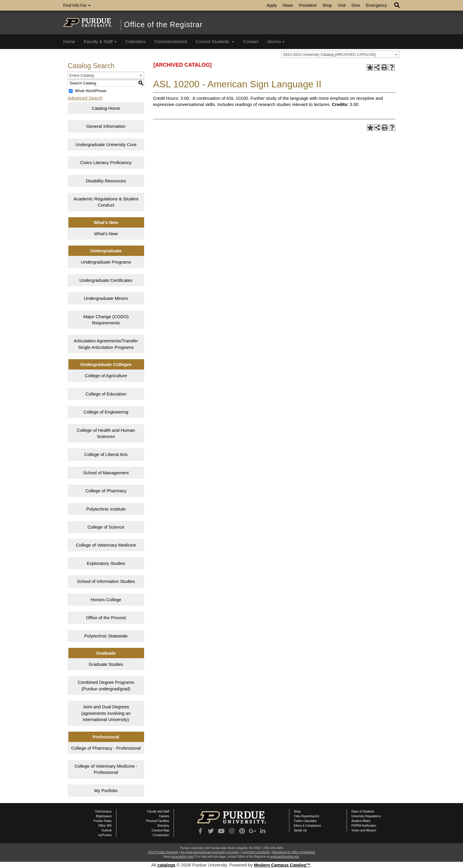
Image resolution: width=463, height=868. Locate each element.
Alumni (276, 41)
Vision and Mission (364, 830)
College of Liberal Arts (106, 454)
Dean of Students (363, 811)
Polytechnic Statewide (106, 636)
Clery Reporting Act (307, 816)
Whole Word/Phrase (91, 91)
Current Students (215, 41)
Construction (161, 835)
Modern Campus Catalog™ (282, 865)
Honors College (106, 600)
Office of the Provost (106, 618)
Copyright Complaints (256, 852)
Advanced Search (85, 98)
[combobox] (340, 54)
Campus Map (160, 830)
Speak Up (300, 830)
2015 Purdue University (163, 852)
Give (356, 5)
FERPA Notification (364, 826)
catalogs (166, 865)
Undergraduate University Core (106, 144)
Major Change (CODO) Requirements (106, 320)
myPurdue (105, 835)
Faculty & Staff (100, 41)
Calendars (135, 41)
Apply (272, 5)
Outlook (107, 830)
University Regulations (366, 816)
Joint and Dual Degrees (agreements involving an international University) (106, 713)
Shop (327, 5)
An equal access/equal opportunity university (210, 852)
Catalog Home (106, 108)
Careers (164, 816)
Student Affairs (361, 821)
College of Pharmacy (106, 491)
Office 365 (105, 826)
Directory (163, 826)
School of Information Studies (106, 581)
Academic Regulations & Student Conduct (106, 202)
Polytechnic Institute (106, 509)
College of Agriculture (106, 376)
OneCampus (103, 811)
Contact (251, 41)
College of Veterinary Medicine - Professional (106, 769)
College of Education (106, 394)
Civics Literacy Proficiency (106, 162)
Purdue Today (102, 821)
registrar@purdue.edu (285, 857)
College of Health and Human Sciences (106, 433)
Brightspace (104, 816)
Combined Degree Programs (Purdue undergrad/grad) (106, 685)
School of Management (106, 473)
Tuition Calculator (305, 821)
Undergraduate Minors (106, 298)
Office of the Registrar (163, 24)
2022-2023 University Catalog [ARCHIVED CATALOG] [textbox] (329, 54)
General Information (106, 126)
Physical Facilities (158, 821)
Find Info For (77, 5)
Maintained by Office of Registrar (294, 852)
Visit (342, 5)
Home (69, 41)
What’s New (106, 234)
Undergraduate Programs (106, 262)
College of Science (106, 527)
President (308, 5)
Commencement (171, 41)
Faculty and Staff (158, 811)
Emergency (376, 5)
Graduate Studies (106, 664)
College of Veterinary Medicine (106, 545)
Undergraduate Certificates (106, 280)
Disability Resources (106, 181)
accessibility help (182, 857)
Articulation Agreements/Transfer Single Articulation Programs (106, 344)
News (288, 5)
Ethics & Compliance (307, 826)
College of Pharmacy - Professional (106, 748)
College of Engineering (106, 412)
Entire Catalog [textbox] (81, 75)
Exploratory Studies (106, 563)
